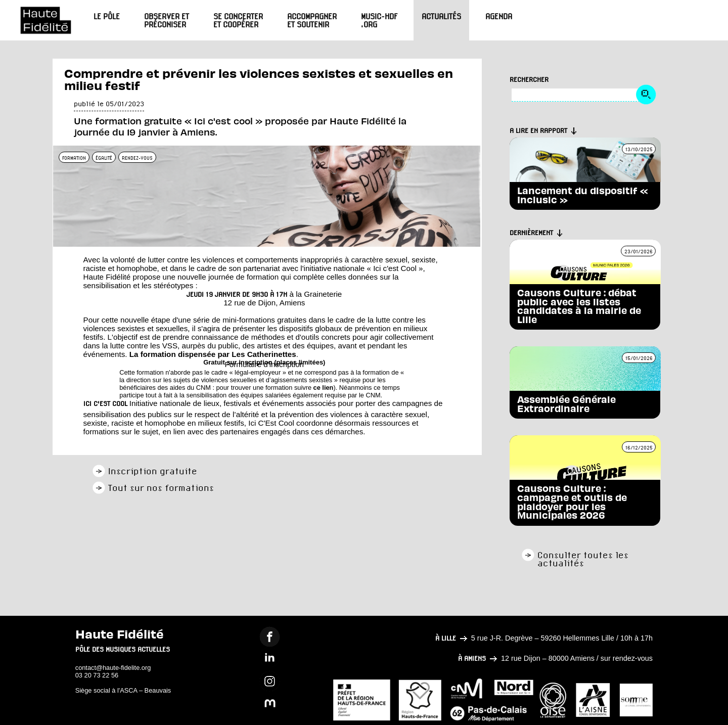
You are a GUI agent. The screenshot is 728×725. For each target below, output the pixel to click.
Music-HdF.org (379, 20)
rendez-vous (137, 158)
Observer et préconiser (167, 20)
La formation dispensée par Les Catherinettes (213, 354)
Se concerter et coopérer (238, 20)
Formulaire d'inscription (265, 364)
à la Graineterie (315, 294)
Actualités (441, 16)
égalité (104, 158)
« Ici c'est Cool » (395, 268)
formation (74, 158)
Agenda (499, 16)
